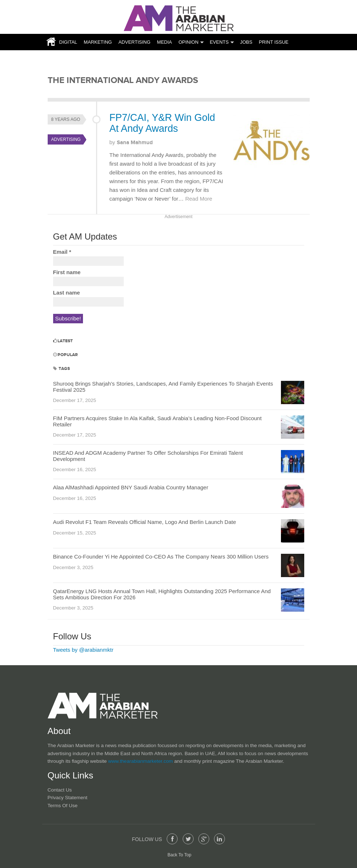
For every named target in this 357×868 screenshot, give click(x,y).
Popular (66, 355)
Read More (199, 199)
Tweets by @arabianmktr (83, 650)
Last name (67, 293)
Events (219, 42)
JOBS (246, 42)
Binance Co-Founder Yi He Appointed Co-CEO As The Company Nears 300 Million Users (161, 557)
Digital (68, 42)
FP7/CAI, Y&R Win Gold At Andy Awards (162, 123)
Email (62, 252)
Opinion (188, 42)
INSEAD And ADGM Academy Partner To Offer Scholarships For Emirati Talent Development (148, 456)
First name (67, 272)
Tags (62, 369)
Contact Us (60, 790)
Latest (63, 341)
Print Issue (273, 42)
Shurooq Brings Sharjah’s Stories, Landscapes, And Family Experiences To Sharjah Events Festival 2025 (163, 387)
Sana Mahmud (135, 143)
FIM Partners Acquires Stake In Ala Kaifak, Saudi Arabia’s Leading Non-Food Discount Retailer (157, 421)
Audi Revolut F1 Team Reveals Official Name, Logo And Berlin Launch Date (145, 522)
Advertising (134, 42)
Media (164, 42)
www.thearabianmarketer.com (141, 761)
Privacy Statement (68, 798)
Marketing (98, 42)
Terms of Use (63, 806)
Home (49, 42)
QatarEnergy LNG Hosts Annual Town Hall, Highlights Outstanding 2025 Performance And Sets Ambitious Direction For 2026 (162, 594)
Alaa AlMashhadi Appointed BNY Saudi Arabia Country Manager (131, 487)
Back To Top (179, 855)
